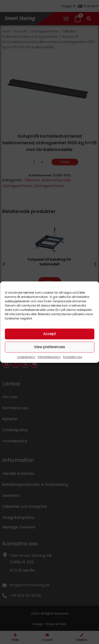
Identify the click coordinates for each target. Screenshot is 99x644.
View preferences (49, 347)
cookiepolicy (26, 357)
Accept (50, 334)
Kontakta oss (73, 357)
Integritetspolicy (49, 357)
